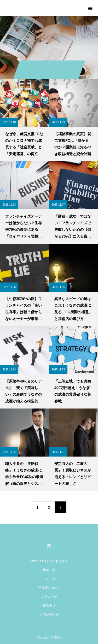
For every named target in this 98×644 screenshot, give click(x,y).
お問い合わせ (49, 615)
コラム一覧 (49, 597)
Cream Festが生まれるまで (49, 561)
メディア (49, 579)
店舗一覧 (49, 570)
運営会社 (49, 606)
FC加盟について (49, 588)
